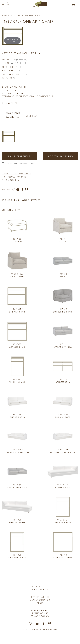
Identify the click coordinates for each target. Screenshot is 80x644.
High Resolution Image (15, 177)
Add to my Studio (60, 156)
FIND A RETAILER (10, 180)
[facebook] (23, 190)
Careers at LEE (40, 597)
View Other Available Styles (22, 53)
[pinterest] (27, 190)
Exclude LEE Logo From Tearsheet (22, 163)
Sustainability (40, 610)
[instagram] (14, 190)
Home (5, 15)
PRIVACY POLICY (40, 616)
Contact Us (40, 587)
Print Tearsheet (20, 156)
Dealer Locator (40, 600)
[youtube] (18, 190)
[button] (3, 4)
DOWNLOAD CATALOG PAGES (16, 174)
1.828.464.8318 (40, 589)
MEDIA (40, 603)
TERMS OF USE (40, 613)
